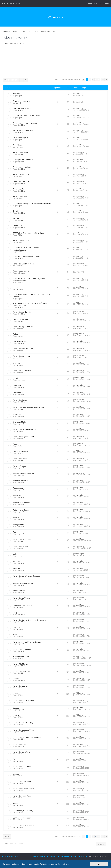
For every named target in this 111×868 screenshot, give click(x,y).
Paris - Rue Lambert (21, 182)
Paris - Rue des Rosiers (22, 671)
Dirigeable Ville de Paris (22, 605)
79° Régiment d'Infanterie (23, 160)
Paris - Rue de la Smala (22, 752)
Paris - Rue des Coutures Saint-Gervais (28, 407)
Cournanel (17, 385)
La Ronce (17, 554)
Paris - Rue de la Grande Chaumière (27, 576)
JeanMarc (21, 125)
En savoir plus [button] (63, 864)
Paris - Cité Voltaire (21, 174)
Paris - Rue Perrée (20, 459)
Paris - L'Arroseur (20, 466)
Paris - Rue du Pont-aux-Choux (25, 123)
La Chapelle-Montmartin (23, 818)
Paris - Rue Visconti (21, 240)
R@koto (21, 96)
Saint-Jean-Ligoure (21, 138)
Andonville (17, 94)
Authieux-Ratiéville (20, 481)
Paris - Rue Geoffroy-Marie (24, 264)
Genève (16, 774)
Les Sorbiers (18, 679)
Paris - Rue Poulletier (21, 745)
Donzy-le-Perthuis (20, 341)
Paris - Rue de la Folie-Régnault (26, 429)
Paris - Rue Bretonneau (22, 781)
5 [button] (98, 80)
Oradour (16, 708)
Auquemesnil (18, 488)
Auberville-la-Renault (21, 503)
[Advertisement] (55, 62)
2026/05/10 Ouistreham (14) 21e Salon (29, 233)
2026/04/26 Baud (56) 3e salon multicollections (32, 204)
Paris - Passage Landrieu (23, 327)
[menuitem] (18, 3)
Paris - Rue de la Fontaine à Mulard (27, 737)
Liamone (17, 627)
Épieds (16, 635)
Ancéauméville (19, 591)
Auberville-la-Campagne (23, 510)
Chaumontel (18, 393)
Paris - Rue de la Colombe (23, 701)
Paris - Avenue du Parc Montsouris (27, 642)
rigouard (21, 162)
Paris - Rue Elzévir (20, 196)
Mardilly (16, 378)
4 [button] (96, 80)
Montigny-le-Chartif (21, 657)
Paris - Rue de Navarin (22, 312)
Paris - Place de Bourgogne (24, 723)
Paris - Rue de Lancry (21, 356)
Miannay (16, 363)
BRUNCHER (18, 415)
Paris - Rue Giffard (20, 547)
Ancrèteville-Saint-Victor (23, 583)
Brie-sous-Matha (20, 422)
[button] (84, 80)
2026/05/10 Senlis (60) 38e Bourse (27, 116)
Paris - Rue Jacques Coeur (24, 730)
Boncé (16, 693)
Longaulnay (18, 226)
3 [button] (93, 80)
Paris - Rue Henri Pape (22, 796)
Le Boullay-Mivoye (20, 451)
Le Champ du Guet (20, 319)
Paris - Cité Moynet (21, 664)
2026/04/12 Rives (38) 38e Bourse (27, 256)
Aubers (16, 517)
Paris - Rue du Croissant (23, 167)
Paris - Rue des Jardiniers (23, 825)
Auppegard (17, 495)
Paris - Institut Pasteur (22, 371)
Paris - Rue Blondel (21, 152)
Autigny (16, 334)
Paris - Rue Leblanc (21, 686)
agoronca (21, 336)
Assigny (16, 532)
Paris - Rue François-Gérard (24, 789)
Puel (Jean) (18, 145)
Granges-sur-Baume (21, 271)
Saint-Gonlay (18, 218)
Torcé (15, 211)
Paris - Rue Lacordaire (22, 767)
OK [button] (99, 864)
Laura (15, 287)
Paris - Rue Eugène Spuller (23, 437)
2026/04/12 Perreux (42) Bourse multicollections (26, 249)
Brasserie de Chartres (22, 101)
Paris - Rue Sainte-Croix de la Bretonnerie (30, 620)
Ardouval (17, 561)
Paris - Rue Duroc (20, 400)
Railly (15, 613)
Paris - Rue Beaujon (21, 189)
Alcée (15, 803)
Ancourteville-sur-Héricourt (24, 473)
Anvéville (17, 569)
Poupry (16, 444)
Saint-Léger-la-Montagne (23, 130)
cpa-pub (18, 103)
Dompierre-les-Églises (22, 108)
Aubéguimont (18, 525)
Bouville (16, 715)
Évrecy (16, 759)
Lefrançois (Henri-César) (23, 811)
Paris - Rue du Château (22, 649)
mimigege (21, 273)
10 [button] (103, 80)
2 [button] (90, 80)
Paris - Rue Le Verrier (21, 598)
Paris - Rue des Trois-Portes (24, 349)
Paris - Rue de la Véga (22, 539)
